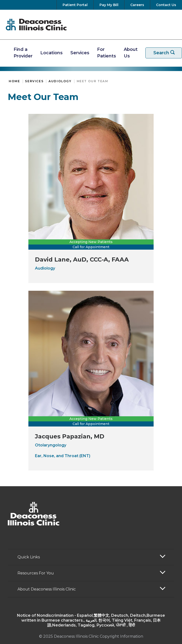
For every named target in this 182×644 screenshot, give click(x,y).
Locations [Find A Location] (51, 53)
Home (14, 81)
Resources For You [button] (36, 573)
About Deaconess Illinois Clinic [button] (47, 589)
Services (34, 81)
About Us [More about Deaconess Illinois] (131, 53)
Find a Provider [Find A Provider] (23, 53)
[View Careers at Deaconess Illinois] (137, 5)
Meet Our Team (92, 81)
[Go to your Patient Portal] (75, 5)
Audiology (60, 81)
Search (167, 53)
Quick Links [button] (29, 557)
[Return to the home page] (36, 25)
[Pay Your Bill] (109, 5)
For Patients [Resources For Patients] (107, 53)
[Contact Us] (165, 5)
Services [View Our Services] (80, 53)
